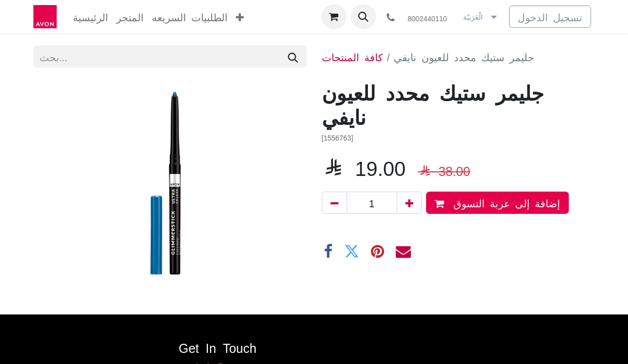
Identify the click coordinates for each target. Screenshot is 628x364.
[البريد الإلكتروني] (403, 251)
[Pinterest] (378, 251)
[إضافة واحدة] (409, 203)
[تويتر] (352, 251)
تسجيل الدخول (550, 17)
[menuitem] (91, 17)
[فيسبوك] (328, 251)
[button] (363, 17)
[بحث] (293, 57)
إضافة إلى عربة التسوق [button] (497, 203)
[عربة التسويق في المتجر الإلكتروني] (334, 17)
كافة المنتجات (352, 57)
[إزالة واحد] (334, 203)
